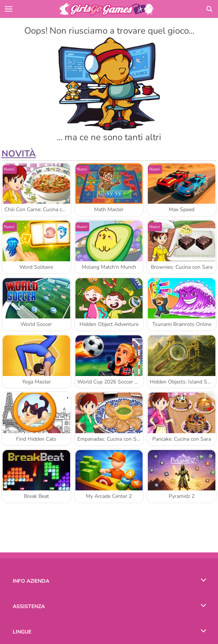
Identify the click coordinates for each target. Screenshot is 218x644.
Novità (19, 154)
